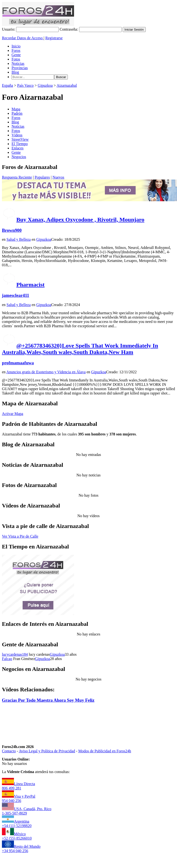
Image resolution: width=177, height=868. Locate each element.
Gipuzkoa (45, 85)
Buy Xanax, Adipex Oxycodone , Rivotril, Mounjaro (80, 220)
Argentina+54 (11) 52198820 (17, 824)
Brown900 (12, 230)
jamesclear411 (16, 295)
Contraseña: (69, 29)
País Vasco (25, 85)
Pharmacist (30, 285)
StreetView (20, 139)
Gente (16, 55)
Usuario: (9, 29)
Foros (16, 50)
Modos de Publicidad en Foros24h (105, 751)
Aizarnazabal (67, 85)
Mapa (16, 109)
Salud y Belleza (19, 239)
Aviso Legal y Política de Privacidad (47, 751)
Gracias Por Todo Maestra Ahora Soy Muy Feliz (48, 700)
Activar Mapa (13, 414)
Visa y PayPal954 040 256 (19, 798)
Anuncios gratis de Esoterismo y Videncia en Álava (46, 372)
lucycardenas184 (15, 654)
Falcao (7, 659)
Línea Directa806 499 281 (19, 786)
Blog (15, 72)
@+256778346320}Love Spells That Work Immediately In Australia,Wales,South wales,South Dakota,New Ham (80, 349)
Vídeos (17, 135)
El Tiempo (20, 144)
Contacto (9, 751)
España (7, 85)
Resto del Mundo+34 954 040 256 (21, 849)
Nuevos (58, 177)
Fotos (16, 59)
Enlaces (18, 148)
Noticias (18, 63)
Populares (42, 177)
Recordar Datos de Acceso (23, 38)
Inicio (16, 46)
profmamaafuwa (18, 363)
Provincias (20, 68)
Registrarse (54, 38)
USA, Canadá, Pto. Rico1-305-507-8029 (27, 811)
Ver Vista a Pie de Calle (20, 536)
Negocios (19, 157)
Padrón (17, 113)
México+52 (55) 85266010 (17, 836)
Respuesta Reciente (17, 177)
